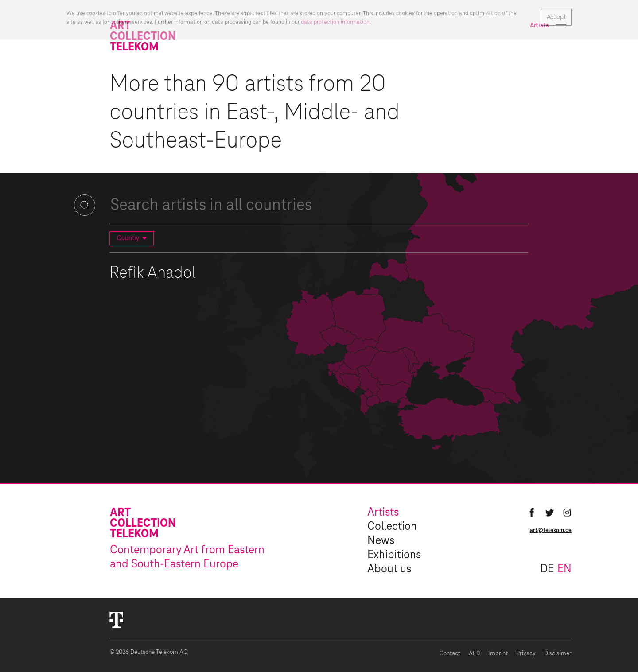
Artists (383, 513)
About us (389, 569)
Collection (392, 527)
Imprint (498, 654)
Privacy (526, 654)
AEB (474, 654)
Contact (450, 654)
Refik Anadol (153, 273)
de (547, 569)
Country (133, 238)
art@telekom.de (551, 530)
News (381, 541)
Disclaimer (558, 654)
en (564, 569)
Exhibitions (394, 555)
